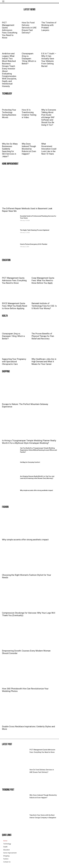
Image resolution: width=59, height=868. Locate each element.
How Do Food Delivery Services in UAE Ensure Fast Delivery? (29, 28)
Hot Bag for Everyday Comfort (30, 462)
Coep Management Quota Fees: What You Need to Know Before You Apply (43, 280)
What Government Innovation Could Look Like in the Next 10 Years (49, 149)
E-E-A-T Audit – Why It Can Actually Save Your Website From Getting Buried (49, 60)
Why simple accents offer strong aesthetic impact (36, 490)
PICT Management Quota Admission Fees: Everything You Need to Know (10, 30)
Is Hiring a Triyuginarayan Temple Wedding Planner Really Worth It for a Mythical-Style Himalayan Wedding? (29, 442)
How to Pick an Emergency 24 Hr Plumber (34, 244)
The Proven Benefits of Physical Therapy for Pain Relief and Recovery (43, 336)
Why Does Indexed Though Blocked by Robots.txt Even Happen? (29, 149)
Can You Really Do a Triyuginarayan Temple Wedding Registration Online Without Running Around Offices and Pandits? (38, 450)
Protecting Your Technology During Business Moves (9, 114)
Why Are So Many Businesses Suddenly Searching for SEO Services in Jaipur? (10, 150)
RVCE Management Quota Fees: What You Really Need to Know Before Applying (14, 306)
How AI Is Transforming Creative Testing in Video (29, 114)
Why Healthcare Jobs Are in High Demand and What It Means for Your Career (44, 362)
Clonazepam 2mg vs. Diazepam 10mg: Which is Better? (29, 59)
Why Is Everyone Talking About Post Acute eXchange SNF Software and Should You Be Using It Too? (49, 117)
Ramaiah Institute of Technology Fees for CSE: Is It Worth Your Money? (44, 306)
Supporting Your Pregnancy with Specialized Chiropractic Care (14, 362)
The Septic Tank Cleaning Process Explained (35, 230)
